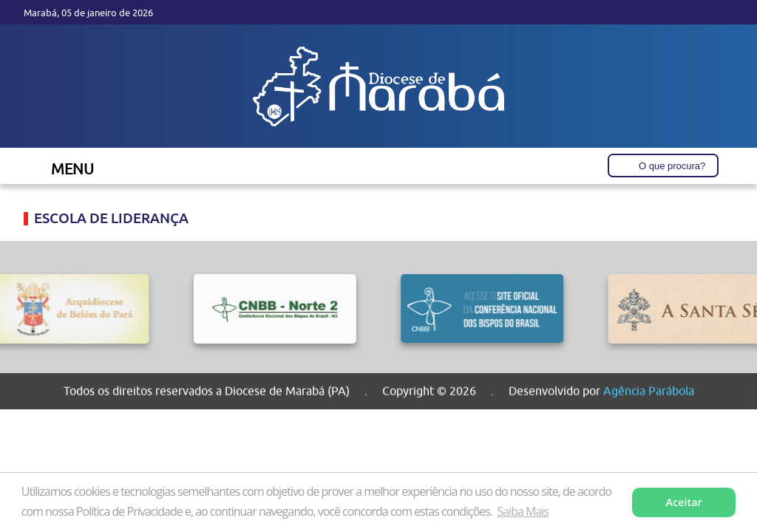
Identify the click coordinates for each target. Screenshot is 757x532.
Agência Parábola (649, 391)
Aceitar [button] (684, 502)
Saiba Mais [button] (523, 511)
